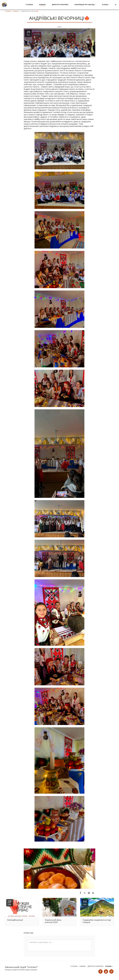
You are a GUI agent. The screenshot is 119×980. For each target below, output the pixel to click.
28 (10, 902)
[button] (85, 5)
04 (85, 902)
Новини (16, 11)
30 (47, 902)
